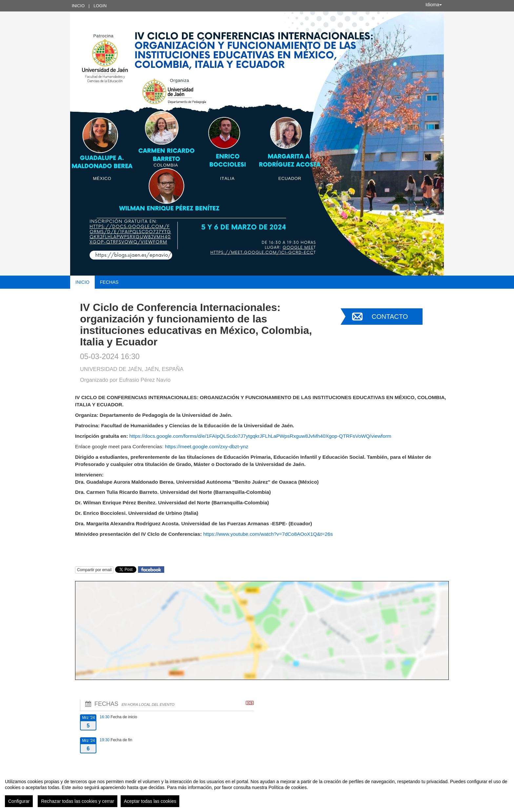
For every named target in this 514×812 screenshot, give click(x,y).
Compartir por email (94, 570)
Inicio (78, 6)
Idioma (434, 5)
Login (100, 6)
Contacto (390, 317)
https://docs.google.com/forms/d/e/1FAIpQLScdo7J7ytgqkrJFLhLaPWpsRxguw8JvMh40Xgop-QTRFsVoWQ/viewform (260, 436)
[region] (257, 790)
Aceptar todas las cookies (150, 801)
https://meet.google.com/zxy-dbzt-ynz (207, 446)
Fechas (109, 282)
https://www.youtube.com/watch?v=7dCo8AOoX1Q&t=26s (268, 534)
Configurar (19, 801)
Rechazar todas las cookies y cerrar (78, 801)
